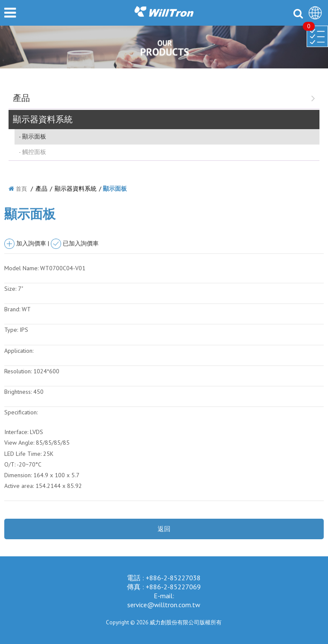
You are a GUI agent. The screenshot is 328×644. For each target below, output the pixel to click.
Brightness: (18, 392)
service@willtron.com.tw (164, 605)
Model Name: (21, 268)
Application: (19, 351)
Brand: (12, 309)
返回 (164, 529)
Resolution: (18, 371)
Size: (10, 289)
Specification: (21, 412)
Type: (12, 330)
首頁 (21, 189)
